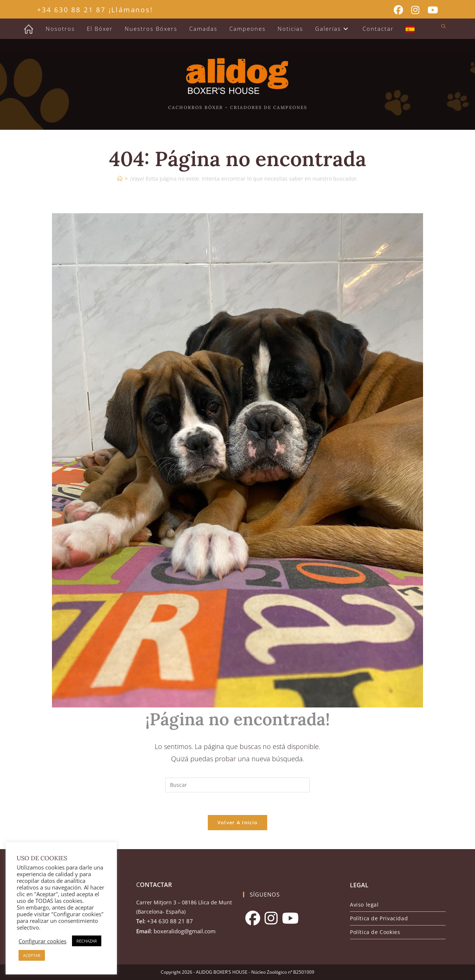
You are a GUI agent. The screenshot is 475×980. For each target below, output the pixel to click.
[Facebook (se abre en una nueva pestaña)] (398, 10)
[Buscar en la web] (443, 27)
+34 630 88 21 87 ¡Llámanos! (95, 10)
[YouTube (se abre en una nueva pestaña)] (431, 10)
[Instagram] (271, 918)
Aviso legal (364, 905)
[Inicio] (120, 179)
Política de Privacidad (379, 918)
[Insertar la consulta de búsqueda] (237, 785)
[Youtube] (290, 918)
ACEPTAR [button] (32, 955)
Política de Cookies (375, 932)
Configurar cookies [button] (42, 941)
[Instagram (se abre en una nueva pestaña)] (415, 10)
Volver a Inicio (238, 822)
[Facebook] (253, 918)
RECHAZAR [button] (87, 941)
